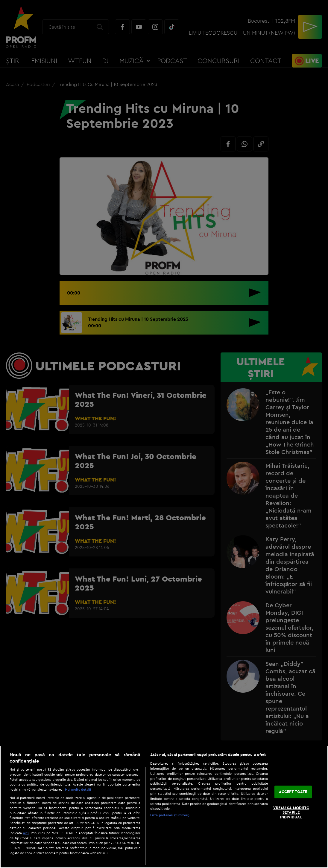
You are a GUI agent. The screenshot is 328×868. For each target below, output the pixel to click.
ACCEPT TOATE (293, 792)
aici (26, 833)
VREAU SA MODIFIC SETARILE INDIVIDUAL (291, 812)
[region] (164, 807)
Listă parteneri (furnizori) (170, 815)
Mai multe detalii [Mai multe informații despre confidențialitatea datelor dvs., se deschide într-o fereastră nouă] (78, 789)
